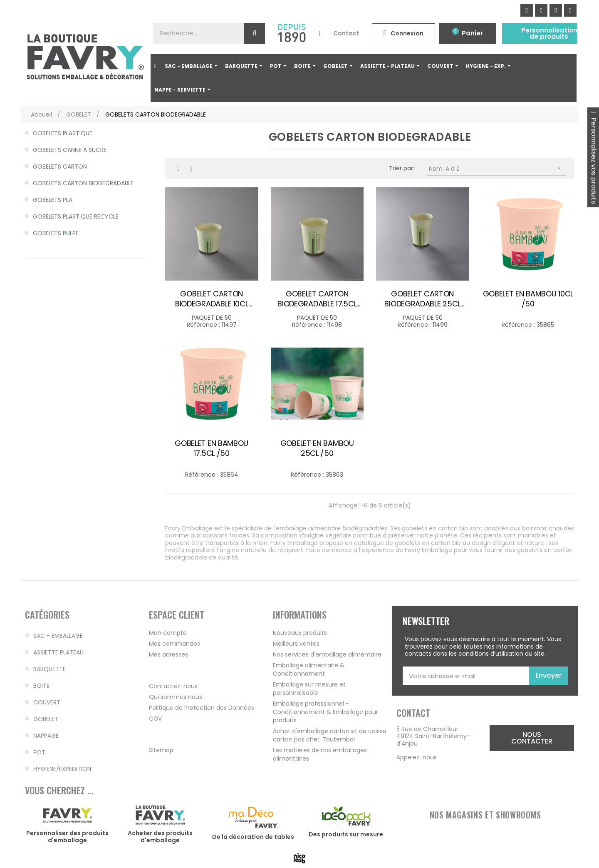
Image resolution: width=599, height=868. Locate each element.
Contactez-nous (173, 686)
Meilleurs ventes (296, 644)
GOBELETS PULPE (56, 233)
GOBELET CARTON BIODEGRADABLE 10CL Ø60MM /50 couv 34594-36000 (212, 299)
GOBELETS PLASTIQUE (63, 133)
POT (39, 752)
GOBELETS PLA (53, 200)
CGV (155, 719)
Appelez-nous (417, 757)
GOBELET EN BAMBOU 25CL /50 (317, 448)
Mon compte (168, 633)
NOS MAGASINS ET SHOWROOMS (485, 815)
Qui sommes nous (176, 697)
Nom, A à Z (498, 168)
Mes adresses (168, 654)
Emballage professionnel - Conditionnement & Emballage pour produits (325, 712)
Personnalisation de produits (549, 33)
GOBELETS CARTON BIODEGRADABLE (83, 183)
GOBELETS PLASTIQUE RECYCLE (76, 216)
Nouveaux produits (300, 633)
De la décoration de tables (253, 837)
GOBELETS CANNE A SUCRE (70, 150)
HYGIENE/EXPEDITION (62, 769)
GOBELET (46, 719)
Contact (346, 33)
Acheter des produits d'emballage (160, 837)
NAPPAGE (46, 736)
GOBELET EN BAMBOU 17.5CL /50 (212, 448)
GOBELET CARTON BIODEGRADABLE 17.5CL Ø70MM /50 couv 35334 (317, 299)
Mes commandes (175, 644)
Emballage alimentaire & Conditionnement (309, 669)
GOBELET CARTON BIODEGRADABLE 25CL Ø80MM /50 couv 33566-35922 (423, 299)
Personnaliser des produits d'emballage (67, 837)
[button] (532, 738)
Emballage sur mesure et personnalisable (309, 689)
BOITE (41, 686)
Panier (472, 33)
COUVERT (47, 702)
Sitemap (161, 750)
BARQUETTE (50, 669)
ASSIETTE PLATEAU (58, 652)
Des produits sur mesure (346, 834)
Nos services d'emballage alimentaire (327, 654)
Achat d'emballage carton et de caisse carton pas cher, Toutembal (330, 735)
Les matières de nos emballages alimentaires (320, 754)
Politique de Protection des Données (202, 708)
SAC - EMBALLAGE (58, 636)
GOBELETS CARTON (60, 167)
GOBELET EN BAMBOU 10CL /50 (528, 299)
